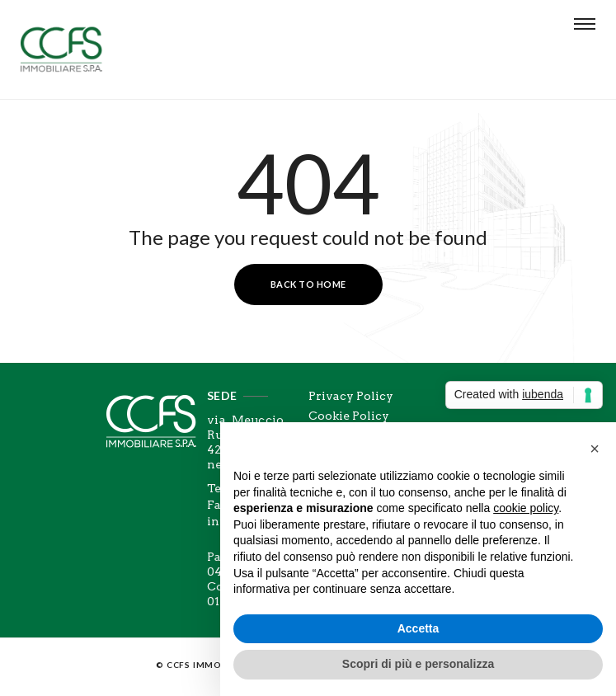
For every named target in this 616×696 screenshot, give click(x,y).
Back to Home (308, 284)
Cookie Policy (349, 416)
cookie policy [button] (526, 508)
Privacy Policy (351, 396)
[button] (595, 449)
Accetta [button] (419, 628)
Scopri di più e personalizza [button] (418, 664)
